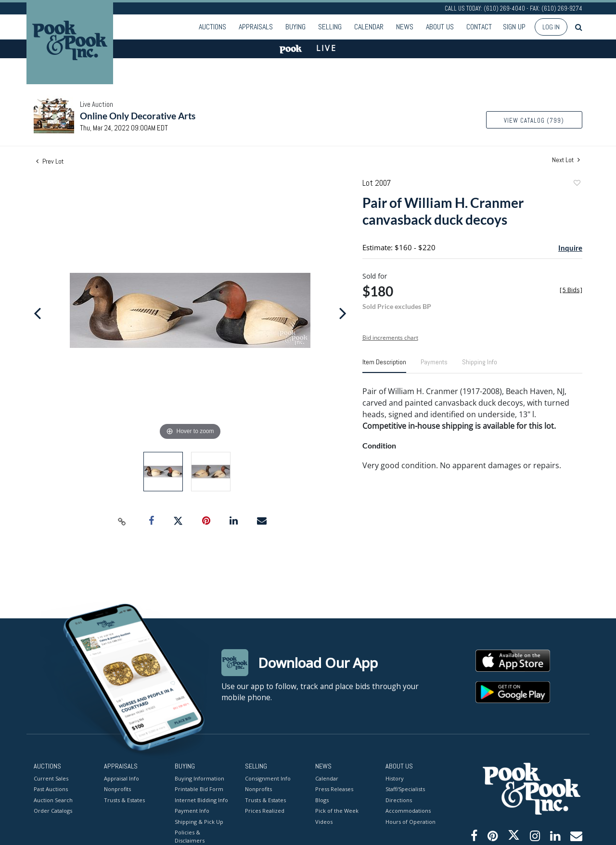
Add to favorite (577, 184)
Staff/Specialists (405, 789)
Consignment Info (268, 778)
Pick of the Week (337, 811)
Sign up (514, 27)
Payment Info (192, 811)
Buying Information (199, 778)
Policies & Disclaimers (190, 836)
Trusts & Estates (124, 800)
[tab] (384, 366)
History (395, 778)
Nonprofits (117, 789)
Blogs (322, 800)
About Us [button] (440, 27)
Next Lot (566, 160)
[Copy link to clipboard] (122, 521)
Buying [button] (295, 27)
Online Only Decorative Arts (138, 116)
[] (571, 290)
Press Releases (334, 789)
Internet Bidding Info (201, 800)
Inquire (570, 248)
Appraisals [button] (256, 27)
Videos (324, 821)
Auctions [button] (212, 27)
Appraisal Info (122, 778)
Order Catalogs (53, 811)
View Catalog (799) (534, 121)
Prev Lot (50, 161)
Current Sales (51, 778)
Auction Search (53, 800)
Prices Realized (265, 811)
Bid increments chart (390, 338)
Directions (399, 800)
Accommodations (408, 811)
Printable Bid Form (199, 789)
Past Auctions (51, 789)
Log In (551, 27)
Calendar (369, 27)
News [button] (405, 27)
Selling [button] (330, 27)
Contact (479, 27)
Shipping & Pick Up (199, 821)
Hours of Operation (411, 821)
